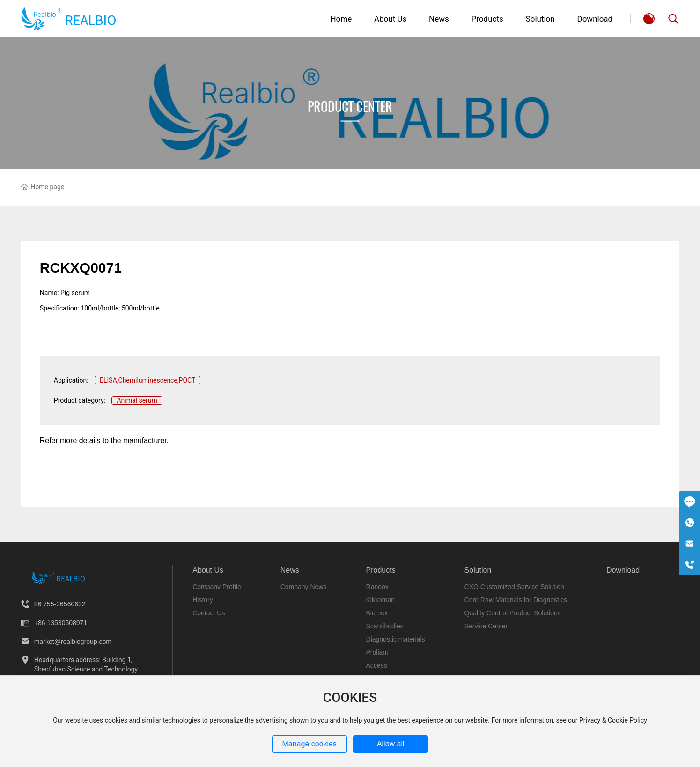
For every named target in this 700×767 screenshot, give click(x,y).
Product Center (350, 106)
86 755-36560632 (60, 604)
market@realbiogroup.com (73, 642)
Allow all (391, 744)
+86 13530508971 (61, 623)
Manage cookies (309, 744)
